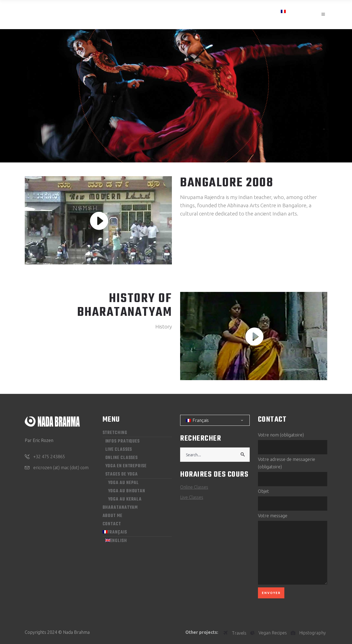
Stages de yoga (122, 474)
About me (112, 516)
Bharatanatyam (120, 508)
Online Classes (122, 458)
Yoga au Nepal (124, 483)
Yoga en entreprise (126, 466)
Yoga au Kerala (125, 499)
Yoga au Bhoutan (127, 491)
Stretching (115, 433)
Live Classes (119, 450)
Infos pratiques (123, 441)
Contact (112, 524)
